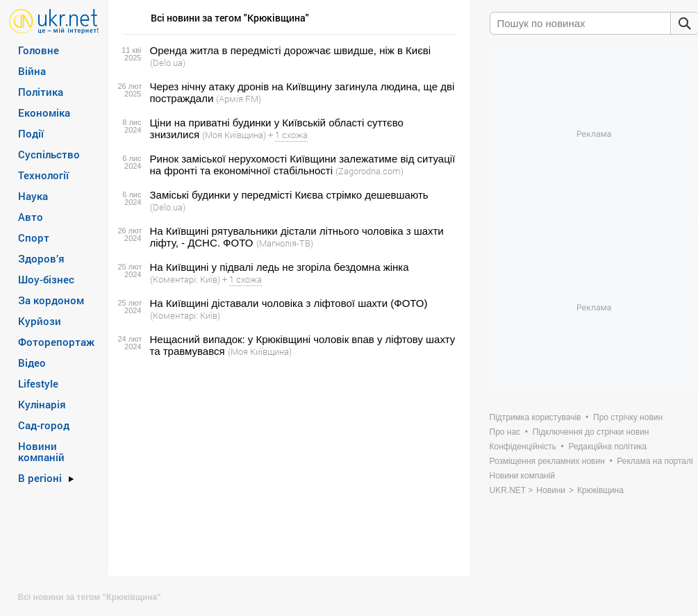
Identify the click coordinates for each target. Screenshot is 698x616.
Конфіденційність (523, 447)
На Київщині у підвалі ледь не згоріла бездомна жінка (280, 267)
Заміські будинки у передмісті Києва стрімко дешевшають (289, 195)
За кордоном (51, 300)
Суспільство (49, 154)
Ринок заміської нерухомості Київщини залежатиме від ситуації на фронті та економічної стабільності (303, 165)
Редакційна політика (607, 447)
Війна (32, 71)
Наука (33, 196)
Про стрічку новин (628, 417)
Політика (41, 92)
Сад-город (44, 425)
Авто (31, 217)
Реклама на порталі (655, 461)
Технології (43, 175)
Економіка (44, 113)
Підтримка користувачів (535, 417)
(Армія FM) (239, 99)
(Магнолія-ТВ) (285, 243)
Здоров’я (41, 258)
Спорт (34, 238)
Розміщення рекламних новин (547, 461)
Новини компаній (41, 451)
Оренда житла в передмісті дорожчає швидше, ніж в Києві (291, 50)
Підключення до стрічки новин (591, 432)
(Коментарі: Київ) (185, 279)
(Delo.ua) (168, 63)
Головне (39, 50)
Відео (32, 363)
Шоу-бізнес (46, 279)
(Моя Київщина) (234, 135)
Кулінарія (42, 404)
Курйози (40, 321)
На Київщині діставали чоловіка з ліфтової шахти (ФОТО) (289, 303)
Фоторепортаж (56, 342)
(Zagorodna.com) (369, 171)
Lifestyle (38, 383)
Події (31, 133)
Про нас (505, 432)
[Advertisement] (287, 467)
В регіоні (40, 478)
